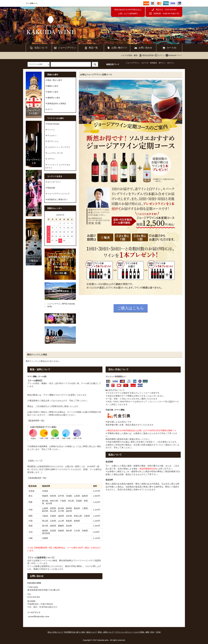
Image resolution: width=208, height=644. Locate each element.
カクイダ (145, 63)
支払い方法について (55, 632)
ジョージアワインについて (57, 193)
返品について (92, 632)
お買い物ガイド (117, 48)
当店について (39, 48)
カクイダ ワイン (53, 182)
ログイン (159, 55)
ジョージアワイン (65, 48)
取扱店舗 (50, 188)
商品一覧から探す (54, 80)
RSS (152, 632)
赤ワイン (162, 63)
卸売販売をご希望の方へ (56, 199)
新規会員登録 (146, 55)
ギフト (49, 109)
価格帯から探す (53, 98)
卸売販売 (153, 63)
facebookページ (173, 55)
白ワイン (171, 63)
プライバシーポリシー (124, 632)
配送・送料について (106, 632)
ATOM (158, 632)
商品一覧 (91, 48)
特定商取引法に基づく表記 (75, 632)
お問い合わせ (143, 48)
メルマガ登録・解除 (129, 55)
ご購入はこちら (131, 308)
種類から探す (52, 86)
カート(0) (169, 48)
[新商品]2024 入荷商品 (56, 103)
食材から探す (52, 92)
